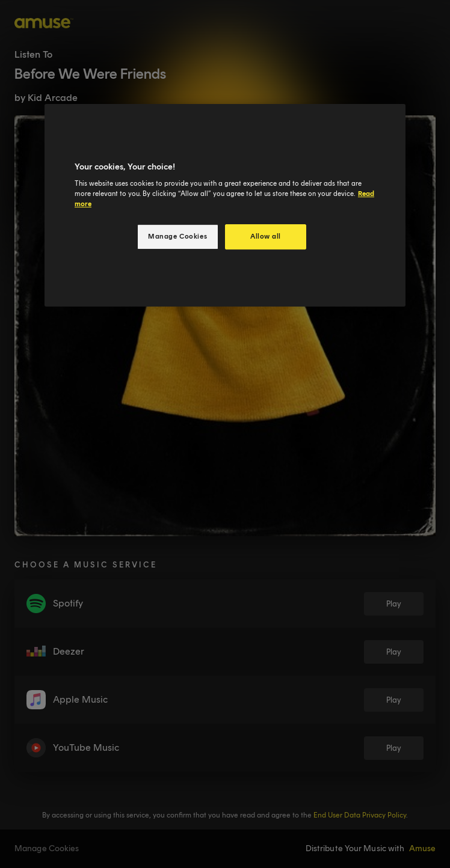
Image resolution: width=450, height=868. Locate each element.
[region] (225, 206)
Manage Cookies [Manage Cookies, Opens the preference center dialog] (177, 236)
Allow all (266, 236)
